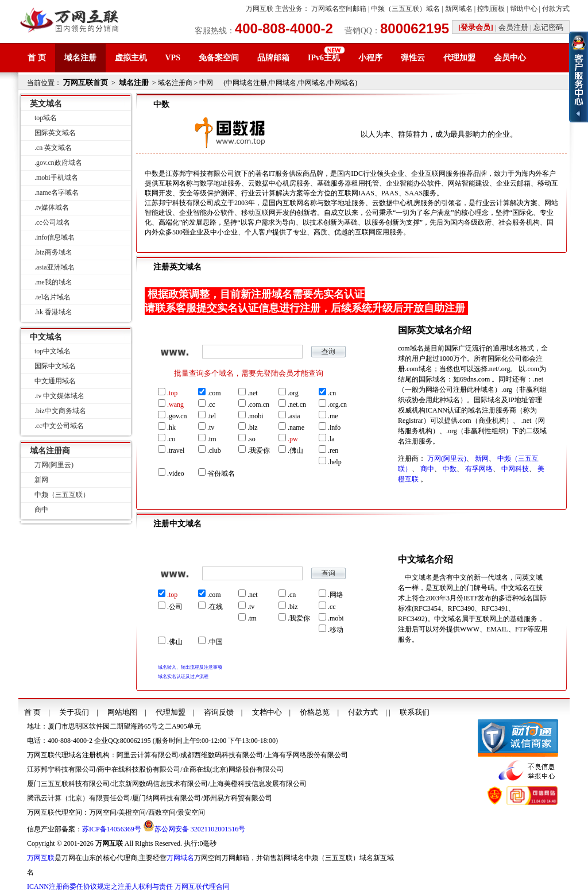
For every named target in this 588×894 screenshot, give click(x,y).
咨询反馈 (219, 712)
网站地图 (122, 712)
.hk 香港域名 (53, 312)
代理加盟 (459, 58)
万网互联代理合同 (202, 887)
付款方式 (556, 9)
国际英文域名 (55, 133)
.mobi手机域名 (56, 178)
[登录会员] (476, 27)
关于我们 (74, 712)
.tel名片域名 (53, 297)
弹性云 (413, 58)
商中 (427, 469)
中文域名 (46, 337)
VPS (173, 58)
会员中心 (510, 58)
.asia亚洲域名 (55, 267)
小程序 (370, 58)
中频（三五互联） (62, 495)
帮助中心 (524, 9)
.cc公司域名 (52, 222)
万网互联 (260, 9)
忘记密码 (548, 27)
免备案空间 (219, 58)
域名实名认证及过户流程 (183, 677)
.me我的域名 (53, 282)
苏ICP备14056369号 (112, 829)
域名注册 (80, 58)
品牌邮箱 (273, 58)
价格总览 (315, 712)
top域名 (46, 118)
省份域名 (216, 473)
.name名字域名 (57, 192)
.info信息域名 (55, 237)
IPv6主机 (324, 58)
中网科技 (515, 469)
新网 (482, 458)
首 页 (37, 58)
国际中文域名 (55, 366)
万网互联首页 (86, 82)
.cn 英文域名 (53, 148)
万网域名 (180, 858)
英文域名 (46, 104)
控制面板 (491, 9)
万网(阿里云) (447, 458)
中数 (450, 469)
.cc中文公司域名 (59, 426)
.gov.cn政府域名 (58, 163)
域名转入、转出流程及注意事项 (190, 667)
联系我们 (415, 712)
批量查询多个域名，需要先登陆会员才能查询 (249, 373)
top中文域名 (53, 351)
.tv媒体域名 (52, 207)
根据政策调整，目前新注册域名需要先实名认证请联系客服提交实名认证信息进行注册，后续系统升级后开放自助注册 (305, 301)
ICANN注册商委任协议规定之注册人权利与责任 (100, 887)
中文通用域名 (55, 381)
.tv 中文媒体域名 (59, 396)
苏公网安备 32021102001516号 (200, 829)
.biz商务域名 (53, 252)
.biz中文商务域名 (60, 411)
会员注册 (513, 27)
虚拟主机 (131, 58)
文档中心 (267, 712)
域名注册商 (50, 451)
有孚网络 (479, 469)
